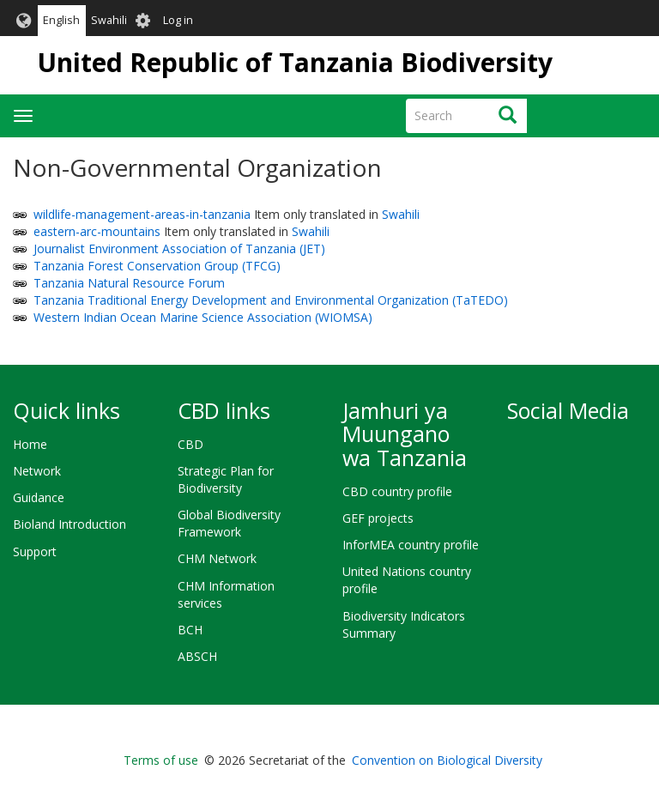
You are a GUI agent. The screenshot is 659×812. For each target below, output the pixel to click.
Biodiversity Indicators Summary (404, 624)
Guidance (39, 497)
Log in (178, 20)
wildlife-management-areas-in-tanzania (142, 214)
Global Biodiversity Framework (229, 523)
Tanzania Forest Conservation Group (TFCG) (157, 266)
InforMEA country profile (411, 545)
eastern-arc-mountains (97, 231)
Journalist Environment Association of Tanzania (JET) (179, 248)
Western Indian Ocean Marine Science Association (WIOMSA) (203, 317)
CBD (190, 444)
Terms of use (161, 760)
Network (37, 471)
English (61, 20)
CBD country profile (397, 491)
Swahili (109, 20)
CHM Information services (226, 594)
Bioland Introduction (70, 524)
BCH (190, 630)
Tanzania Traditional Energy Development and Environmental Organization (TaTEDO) (271, 300)
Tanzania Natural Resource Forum (129, 283)
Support (35, 551)
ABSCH (197, 656)
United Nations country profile (407, 580)
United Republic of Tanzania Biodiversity (295, 62)
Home (30, 444)
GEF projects (378, 518)
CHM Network (217, 558)
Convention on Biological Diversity (447, 760)
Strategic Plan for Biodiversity (226, 479)
